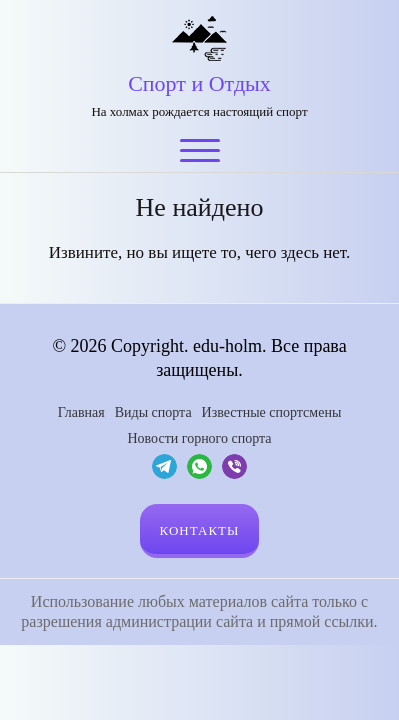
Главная (81, 412)
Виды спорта (153, 412)
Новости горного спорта (199, 438)
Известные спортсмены (272, 412)
